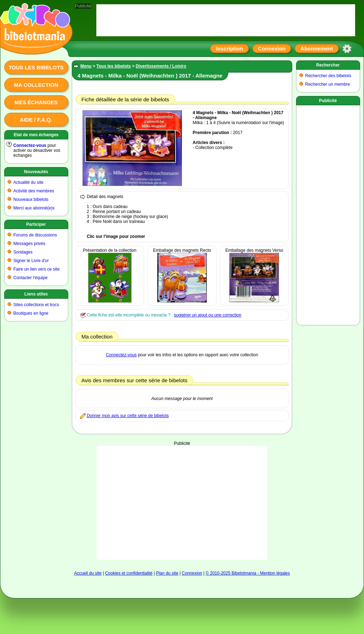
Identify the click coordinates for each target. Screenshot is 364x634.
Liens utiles (36, 294)
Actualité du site (29, 182)
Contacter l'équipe (31, 278)
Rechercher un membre (328, 84)
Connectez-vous (30, 145)
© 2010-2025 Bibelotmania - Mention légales (248, 573)
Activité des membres (34, 191)
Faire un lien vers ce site (37, 269)
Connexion (272, 49)
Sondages (23, 252)
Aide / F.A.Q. (36, 120)
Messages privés (30, 244)
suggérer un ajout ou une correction (207, 315)
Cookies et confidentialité (129, 573)
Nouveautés (36, 172)
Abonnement (317, 49)
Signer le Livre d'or (31, 261)
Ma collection (36, 85)
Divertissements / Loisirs (161, 66)
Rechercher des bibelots (328, 76)
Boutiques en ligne (31, 313)
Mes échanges (36, 102)
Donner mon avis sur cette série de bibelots (128, 416)
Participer (36, 224)
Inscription (229, 49)
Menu (86, 66)
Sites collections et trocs (36, 305)
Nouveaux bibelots (31, 199)
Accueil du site (88, 573)
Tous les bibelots (36, 67)
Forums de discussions (35, 235)
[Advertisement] (182, 496)
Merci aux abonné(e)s (34, 208)
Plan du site (167, 573)
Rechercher (328, 65)
